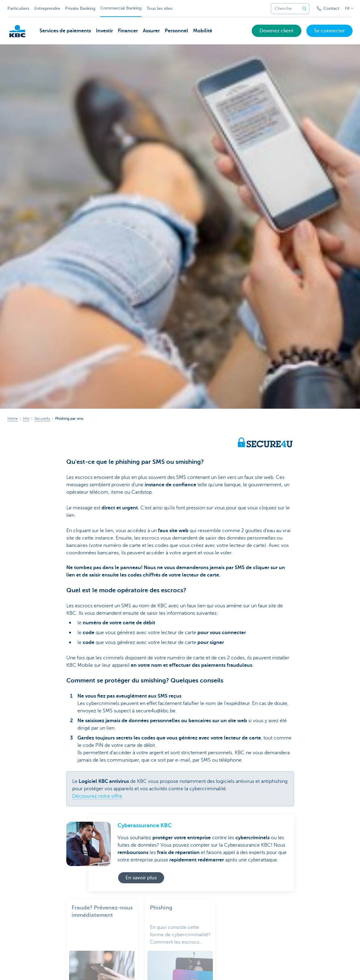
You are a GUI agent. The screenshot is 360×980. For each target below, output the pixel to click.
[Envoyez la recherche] (304, 9)
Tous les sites (159, 8)
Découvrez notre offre (97, 796)
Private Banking (80, 8)
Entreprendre (47, 8)
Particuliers (18, 8)
